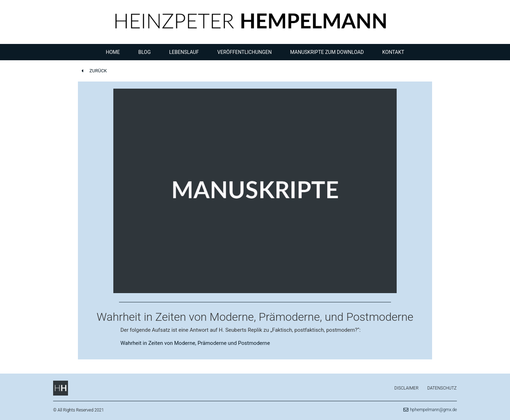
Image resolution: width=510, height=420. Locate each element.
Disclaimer (407, 388)
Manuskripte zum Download (327, 52)
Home (113, 52)
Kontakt (393, 52)
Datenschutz (442, 388)
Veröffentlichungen (245, 52)
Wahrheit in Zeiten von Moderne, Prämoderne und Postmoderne (195, 343)
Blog (145, 52)
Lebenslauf (184, 52)
